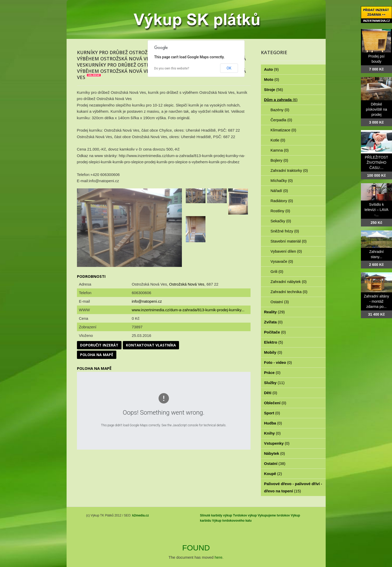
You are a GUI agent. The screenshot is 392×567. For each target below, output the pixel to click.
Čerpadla (281, 120)
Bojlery (279, 160)
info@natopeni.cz (147, 301)
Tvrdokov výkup (245, 515)
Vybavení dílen (286, 251)
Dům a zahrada (281, 100)
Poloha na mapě (97, 355)
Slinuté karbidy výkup (216, 515)
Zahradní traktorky (289, 170)
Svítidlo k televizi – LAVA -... (376, 210)
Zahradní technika (289, 292)
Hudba (273, 423)
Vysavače (282, 261)
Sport (272, 413)
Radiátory (282, 201)
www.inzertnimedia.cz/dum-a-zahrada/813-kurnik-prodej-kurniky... (188, 310)
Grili (277, 271)
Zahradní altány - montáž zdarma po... (376, 301)
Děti (271, 393)
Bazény (280, 110)
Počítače (275, 332)
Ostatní (280, 302)
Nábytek (275, 453)
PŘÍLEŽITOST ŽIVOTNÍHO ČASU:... (376, 162)
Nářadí (279, 191)
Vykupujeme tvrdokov (274, 515)
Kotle (278, 140)
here (218, 557)
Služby (274, 383)
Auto (271, 69)
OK (229, 68)
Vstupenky (277, 443)
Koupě (273, 474)
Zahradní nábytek (288, 282)
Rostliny (280, 211)
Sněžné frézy (285, 231)
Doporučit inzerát (99, 345)
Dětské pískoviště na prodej (376, 109)
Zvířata (273, 322)
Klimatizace (283, 130)
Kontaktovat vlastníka (151, 345)
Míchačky (282, 180)
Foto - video (278, 362)
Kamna (280, 150)
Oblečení (275, 403)
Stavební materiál (288, 241)
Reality (274, 312)
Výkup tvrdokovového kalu (232, 521)
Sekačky (281, 221)
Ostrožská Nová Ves (187, 284)
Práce (272, 373)
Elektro (273, 342)
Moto (272, 79)
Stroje (273, 90)
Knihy (272, 433)
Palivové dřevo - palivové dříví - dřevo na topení (293, 487)
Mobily (273, 352)
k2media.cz (140, 515)
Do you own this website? (172, 68)
